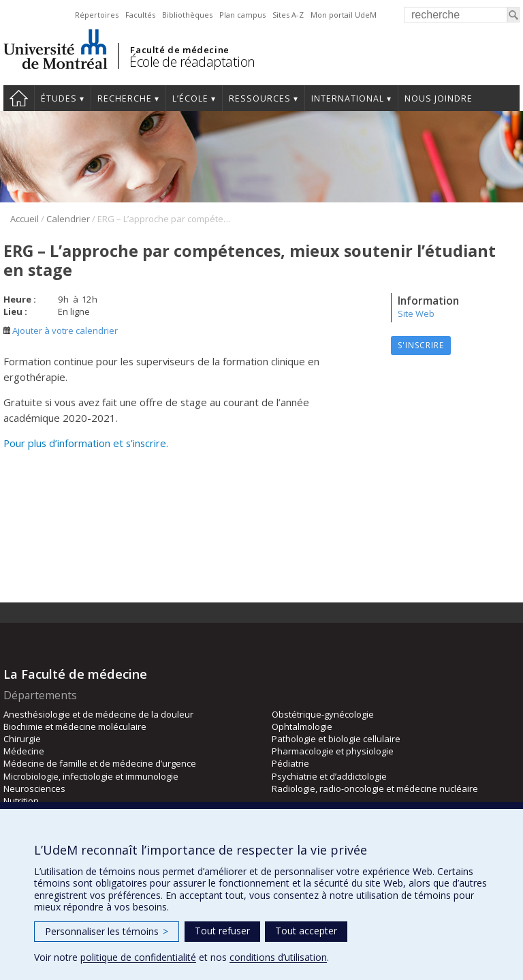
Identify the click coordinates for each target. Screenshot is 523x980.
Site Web (416, 313)
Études (59, 98)
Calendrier (68, 219)
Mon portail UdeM (344, 15)
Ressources (260, 98)
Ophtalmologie (302, 726)
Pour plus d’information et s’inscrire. (86, 443)
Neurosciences (34, 788)
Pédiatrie (290, 763)
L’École (190, 98)
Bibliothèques (187, 15)
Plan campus (242, 15)
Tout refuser (222, 931)
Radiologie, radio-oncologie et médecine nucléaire (375, 788)
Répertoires (97, 15)
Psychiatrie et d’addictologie (329, 776)
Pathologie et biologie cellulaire (336, 739)
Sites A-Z (288, 15)
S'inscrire (421, 345)
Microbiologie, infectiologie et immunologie (91, 776)
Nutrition (21, 801)
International (348, 98)
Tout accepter (306, 931)
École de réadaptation (192, 62)
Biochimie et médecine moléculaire (75, 726)
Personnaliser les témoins (107, 931)
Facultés (140, 15)
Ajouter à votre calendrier (61, 331)
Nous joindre (439, 98)
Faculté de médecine (179, 50)
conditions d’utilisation (278, 957)
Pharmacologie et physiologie (333, 751)
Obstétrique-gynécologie (323, 714)
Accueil (19, 98)
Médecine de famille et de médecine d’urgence (100, 763)
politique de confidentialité (138, 957)
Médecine (24, 751)
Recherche (125, 98)
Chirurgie (22, 739)
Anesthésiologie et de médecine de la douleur (98, 714)
